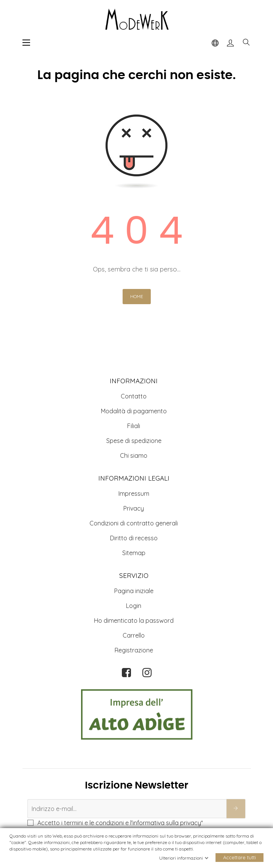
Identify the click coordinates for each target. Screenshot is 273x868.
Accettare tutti (239, 858)
